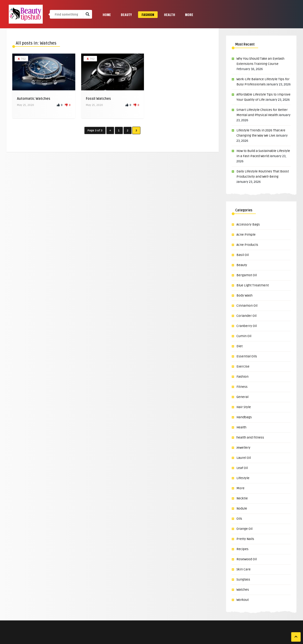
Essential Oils (247, 356)
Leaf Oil (242, 468)
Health (170, 15)
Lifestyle (243, 478)
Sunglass (243, 579)
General (242, 397)
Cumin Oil (244, 336)
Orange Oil (244, 529)
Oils (239, 519)
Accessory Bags (248, 224)
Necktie (242, 498)
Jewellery (243, 448)
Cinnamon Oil (247, 306)
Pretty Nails (245, 539)
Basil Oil (243, 255)
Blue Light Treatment (253, 285)
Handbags (244, 417)
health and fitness (250, 437)
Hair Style (244, 407)
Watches (243, 590)
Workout (243, 600)
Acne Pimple (246, 235)
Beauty (126, 15)
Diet (240, 346)
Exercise (243, 366)
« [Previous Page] (110, 131)
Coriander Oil (246, 316)
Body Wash (244, 295)
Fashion (148, 15)
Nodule (242, 508)
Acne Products (247, 245)
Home (107, 15)
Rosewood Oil (247, 559)
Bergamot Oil (247, 275)
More (189, 15)
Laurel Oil (244, 458)
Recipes (242, 549)
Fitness (242, 387)
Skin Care (244, 569)
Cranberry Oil (247, 326)
